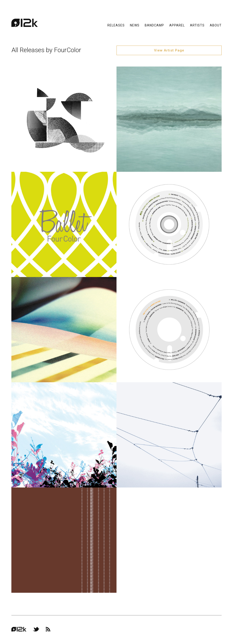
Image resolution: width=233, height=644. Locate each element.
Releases (116, 25)
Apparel (177, 25)
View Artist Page (169, 50)
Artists (197, 25)
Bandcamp (154, 25)
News (135, 25)
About (216, 25)
